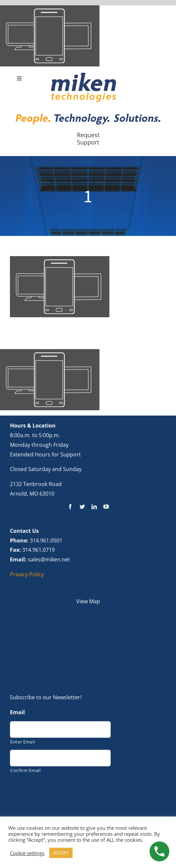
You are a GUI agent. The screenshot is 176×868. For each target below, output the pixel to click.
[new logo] (84, 74)
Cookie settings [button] (27, 853)
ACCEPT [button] (61, 853)
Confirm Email (26, 770)
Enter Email (23, 742)
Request (88, 135)
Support (88, 142)
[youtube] (106, 507)
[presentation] (60, 793)
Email (17, 712)
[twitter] (82, 507)
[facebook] (70, 507)
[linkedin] (94, 507)
